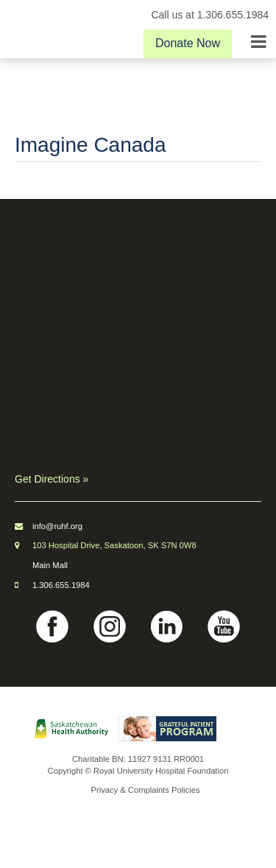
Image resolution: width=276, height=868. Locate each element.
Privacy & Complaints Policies (146, 790)
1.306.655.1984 (61, 585)
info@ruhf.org (57, 526)
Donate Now (188, 43)
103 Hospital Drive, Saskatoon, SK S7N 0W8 (114, 545)
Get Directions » (52, 479)
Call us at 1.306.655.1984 (210, 15)
